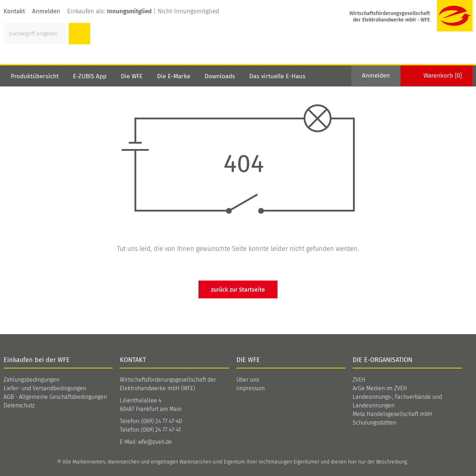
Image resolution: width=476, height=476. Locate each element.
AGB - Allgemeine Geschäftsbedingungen (55, 397)
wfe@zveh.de (155, 442)
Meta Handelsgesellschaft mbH (392, 414)
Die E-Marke (174, 76)
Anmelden (46, 11)
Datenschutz (19, 405)
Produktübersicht (35, 76)
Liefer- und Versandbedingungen (45, 388)
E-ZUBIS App (90, 76)
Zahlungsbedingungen (31, 380)
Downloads (220, 76)
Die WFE (132, 76)
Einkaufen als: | (143, 11)
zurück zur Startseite (238, 290)
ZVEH (359, 380)
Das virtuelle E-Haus (277, 76)
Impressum (251, 388)
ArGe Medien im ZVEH (380, 388)
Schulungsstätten (374, 423)
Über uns (248, 380)
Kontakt (14, 11)
